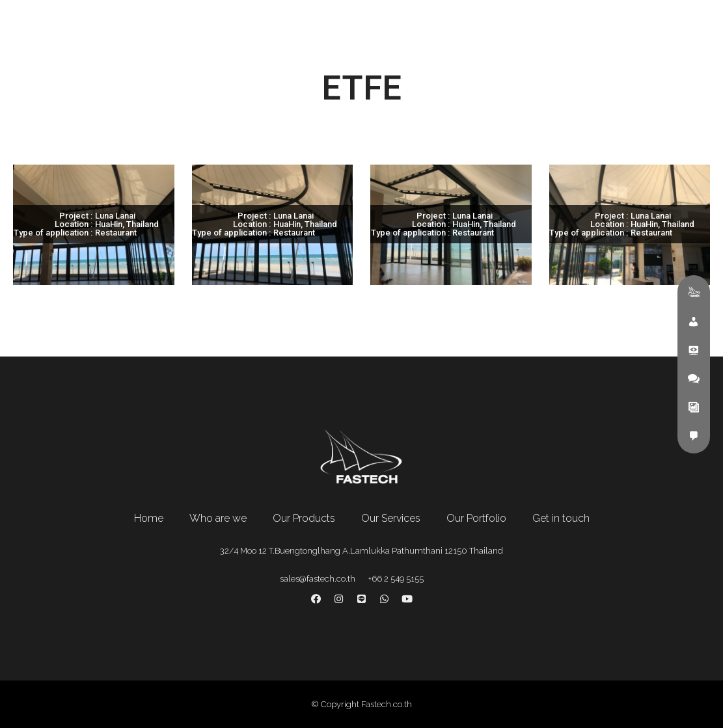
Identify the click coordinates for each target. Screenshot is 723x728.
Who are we (218, 518)
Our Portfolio (476, 518)
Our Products (304, 518)
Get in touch (561, 518)
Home (149, 518)
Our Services (391, 518)
